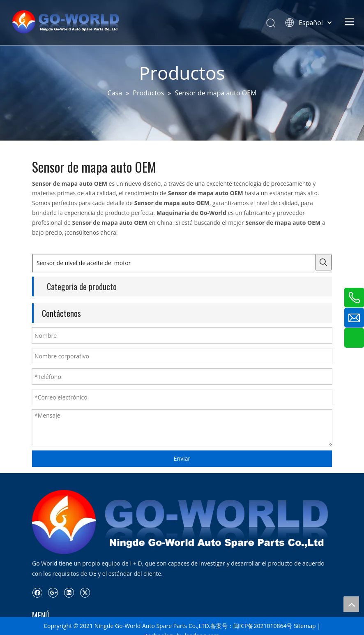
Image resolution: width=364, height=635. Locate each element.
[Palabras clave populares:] (323, 262)
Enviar (182, 458)
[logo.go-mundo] (182, 522)
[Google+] (53, 592)
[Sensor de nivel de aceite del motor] (174, 263)
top (351, 604)
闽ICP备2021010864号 (263, 626)
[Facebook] (37, 592)
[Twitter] (85, 592)
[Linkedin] (69, 592)
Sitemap (305, 626)
